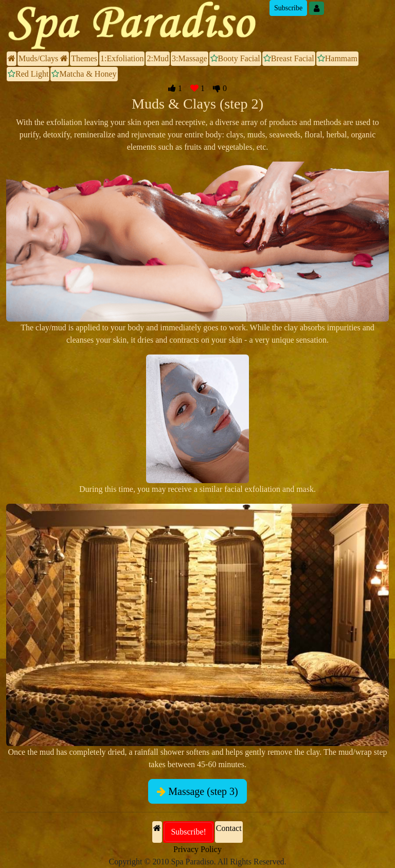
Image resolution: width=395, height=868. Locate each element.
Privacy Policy (197, 849)
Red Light (28, 74)
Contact (229, 828)
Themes (84, 58)
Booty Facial (235, 58)
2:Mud (158, 58)
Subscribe (288, 8)
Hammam (337, 58)
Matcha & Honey (84, 74)
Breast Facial (289, 58)
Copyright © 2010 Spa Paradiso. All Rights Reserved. (197, 862)
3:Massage (189, 58)
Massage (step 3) (197, 791)
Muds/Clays (43, 58)
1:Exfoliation (122, 58)
